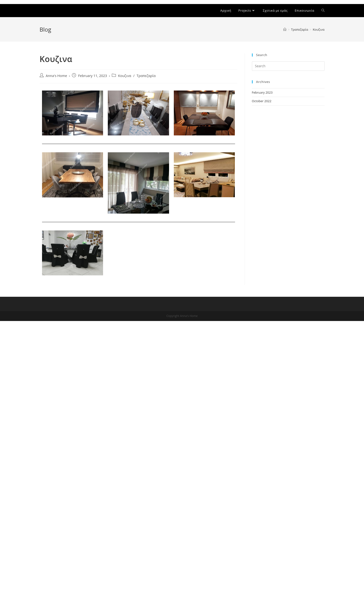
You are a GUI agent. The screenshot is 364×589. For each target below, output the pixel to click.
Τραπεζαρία (146, 76)
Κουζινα (125, 76)
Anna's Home (57, 76)
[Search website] (323, 11)
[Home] (285, 29)
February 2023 (262, 92)
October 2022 (262, 101)
